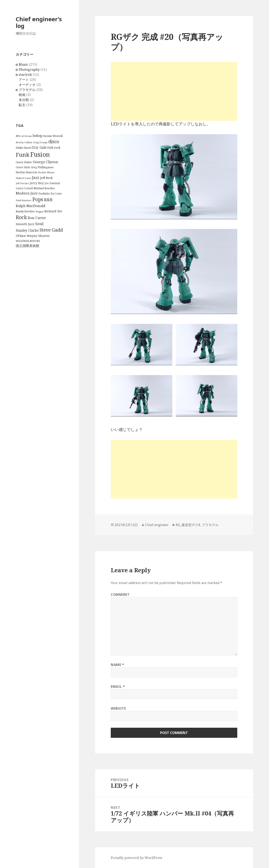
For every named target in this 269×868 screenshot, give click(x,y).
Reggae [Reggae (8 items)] (40, 211)
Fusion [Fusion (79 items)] (40, 154)
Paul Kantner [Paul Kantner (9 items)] (24, 200)
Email (118, 687)
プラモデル (27, 90)
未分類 (24, 100)
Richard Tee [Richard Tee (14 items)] (53, 211)
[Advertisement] (174, 91)
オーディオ (27, 85)
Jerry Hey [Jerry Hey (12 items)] (37, 183)
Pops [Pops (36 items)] (38, 199)
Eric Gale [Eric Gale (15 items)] (39, 147)
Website (118, 708)
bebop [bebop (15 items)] (38, 136)
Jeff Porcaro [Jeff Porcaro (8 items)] (22, 183)
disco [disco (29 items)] (54, 141)
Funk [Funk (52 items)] (23, 155)
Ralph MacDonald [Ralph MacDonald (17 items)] (30, 206)
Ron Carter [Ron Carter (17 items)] (37, 218)
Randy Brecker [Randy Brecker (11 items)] (25, 211)
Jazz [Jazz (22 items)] (36, 177)
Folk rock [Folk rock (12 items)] (54, 148)
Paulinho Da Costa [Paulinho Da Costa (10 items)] (50, 194)
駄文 (22, 105)
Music (23, 64)
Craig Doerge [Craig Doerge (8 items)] (40, 142)
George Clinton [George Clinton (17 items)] (45, 162)
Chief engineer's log (39, 22)
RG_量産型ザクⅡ (188, 525)
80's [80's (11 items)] (18, 136)
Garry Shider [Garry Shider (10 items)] (24, 162)
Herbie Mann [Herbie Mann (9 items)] (46, 172)
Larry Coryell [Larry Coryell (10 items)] (24, 188)
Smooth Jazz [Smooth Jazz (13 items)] (25, 224)
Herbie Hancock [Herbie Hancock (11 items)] (26, 172)
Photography (29, 70)
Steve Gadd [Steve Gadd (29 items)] (51, 230)
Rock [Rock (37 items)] (21, 217)
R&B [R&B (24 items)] (48, 200)
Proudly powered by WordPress (136, 858)
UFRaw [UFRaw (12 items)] (21, 236)
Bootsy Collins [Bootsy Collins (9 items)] (24, 142)
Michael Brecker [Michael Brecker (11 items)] (44, 188)
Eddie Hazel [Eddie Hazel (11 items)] (24, 148)
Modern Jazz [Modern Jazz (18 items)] (27, 193)
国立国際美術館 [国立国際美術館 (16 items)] (28, 246)
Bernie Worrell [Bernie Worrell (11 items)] (53, 136)
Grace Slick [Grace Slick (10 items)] (23, 167)
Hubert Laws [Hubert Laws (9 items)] (23, 178)
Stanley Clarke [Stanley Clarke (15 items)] (27, 230)
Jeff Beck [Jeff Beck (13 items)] (46, 178)
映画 (22, 95)
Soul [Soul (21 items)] (39, 224)
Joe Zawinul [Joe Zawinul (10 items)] (52, 183)
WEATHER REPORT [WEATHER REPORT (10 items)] (28, 241)
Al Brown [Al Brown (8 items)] (27, 136)
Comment (120, 595)
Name (117, 665)
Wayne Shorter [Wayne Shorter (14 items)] (38, 236)
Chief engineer (157, 525)
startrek (25, 75)
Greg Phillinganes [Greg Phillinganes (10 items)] (42, 167)
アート (24, 80)
